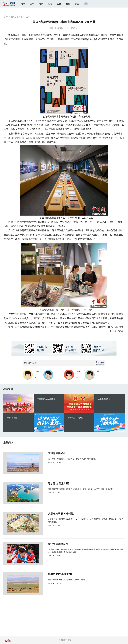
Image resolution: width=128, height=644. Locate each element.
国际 (32, 4)
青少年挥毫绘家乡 (50, 544)
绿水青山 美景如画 (50, 483)
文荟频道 (12, 17)
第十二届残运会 (13, 418)
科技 (68, 4)
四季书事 (21, 17)
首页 (6, 17)
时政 (23, 4)
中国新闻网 (59, 28)
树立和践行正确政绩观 (46, 399)
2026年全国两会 (104, 399)
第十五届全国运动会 (76, 418)
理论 (50, 4)
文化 (59, 4)
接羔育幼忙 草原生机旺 (53, 574)
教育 (77, 4)
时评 (41, 4)
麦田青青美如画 (48, 453)
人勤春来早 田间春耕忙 (53, 514)
